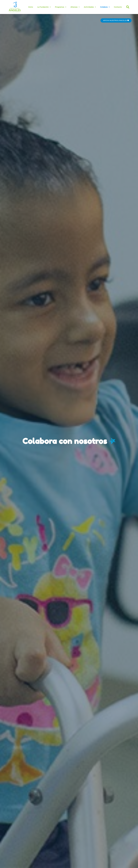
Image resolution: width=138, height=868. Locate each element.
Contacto (118, 7)
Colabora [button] (105, 7)
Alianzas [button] (75, 7)
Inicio (31, 7)
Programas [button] (61, 7)
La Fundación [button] (44, 7)
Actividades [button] (90, 7)
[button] (128, 7)
